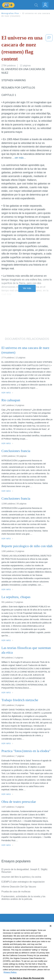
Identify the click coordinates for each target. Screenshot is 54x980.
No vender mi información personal (19, 954)
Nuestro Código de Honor (14, 950)
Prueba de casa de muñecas (16, 892)
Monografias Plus (10, 13)
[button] (49, 49)
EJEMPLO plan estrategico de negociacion (23, 882)
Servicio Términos (11, 934)
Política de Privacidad (12, 938)
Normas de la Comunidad (14, 946)
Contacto (6, 930)
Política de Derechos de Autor (16, 942)
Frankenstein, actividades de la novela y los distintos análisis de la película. (23, 898)
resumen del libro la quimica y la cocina (21, 877)
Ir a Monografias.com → (14, 962)
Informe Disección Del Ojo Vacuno (19, 887)
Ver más (27, 288)
